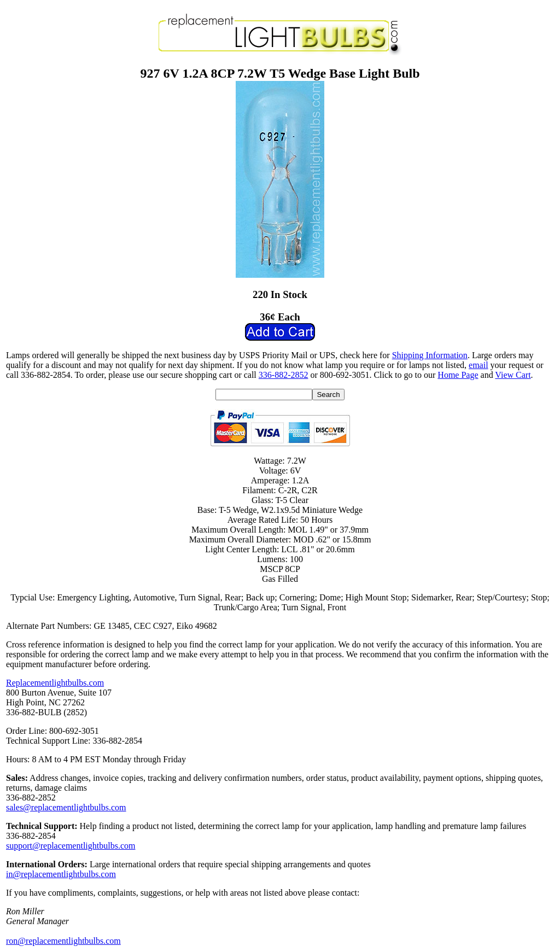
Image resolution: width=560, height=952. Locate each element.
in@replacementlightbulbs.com (61, 874)
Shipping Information (430, 355)
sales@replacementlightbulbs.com (66, 807)
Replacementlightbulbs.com (55, 683)
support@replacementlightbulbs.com (71, 846)
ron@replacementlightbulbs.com (63, 941)
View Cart (513, 375)
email (479, 365)
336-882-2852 (284, 375)
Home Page (458, 375)
